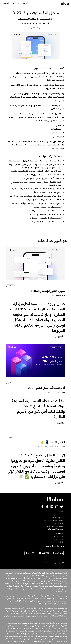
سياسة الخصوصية (57, 515)
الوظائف (60, 542)
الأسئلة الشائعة (59, 536)
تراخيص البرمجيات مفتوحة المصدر (53, 520)
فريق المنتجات (43, 23)
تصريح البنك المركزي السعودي (54, 526)
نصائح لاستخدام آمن (57, 518)
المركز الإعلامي (59, 539)
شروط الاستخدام (58, 523)
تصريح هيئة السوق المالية (55, 529)
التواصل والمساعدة (56, 534)
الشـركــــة (60, 512)
